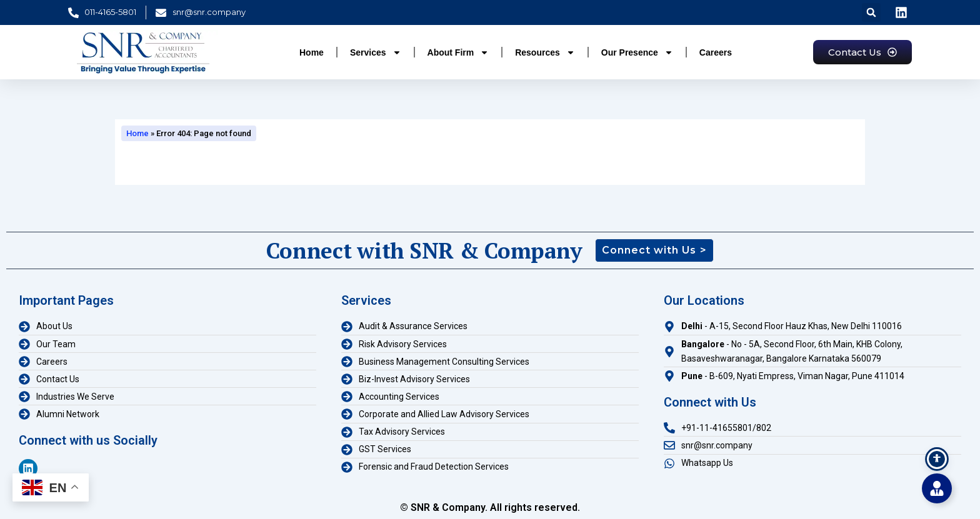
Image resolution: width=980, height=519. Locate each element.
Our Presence (637, 52)
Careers (716, 52)
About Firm (458, 52)
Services (376, 52)
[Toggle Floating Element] (937, 488)
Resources (545, 52)
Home (312, 52)
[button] (871, 12)
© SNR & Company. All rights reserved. (490, 507)
